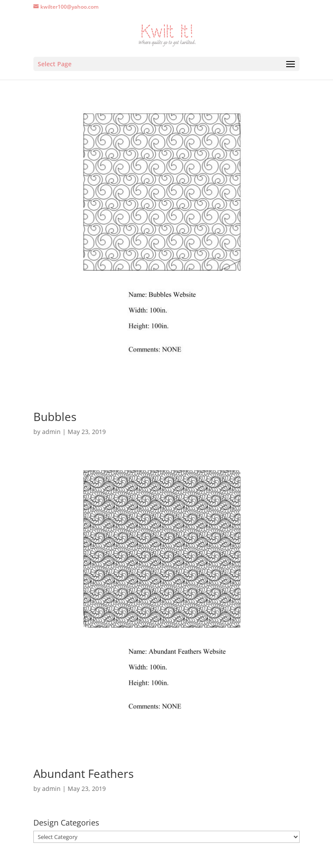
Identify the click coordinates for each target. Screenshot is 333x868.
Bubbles (55, 417)
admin (51, 432)
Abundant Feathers (83, 774)
